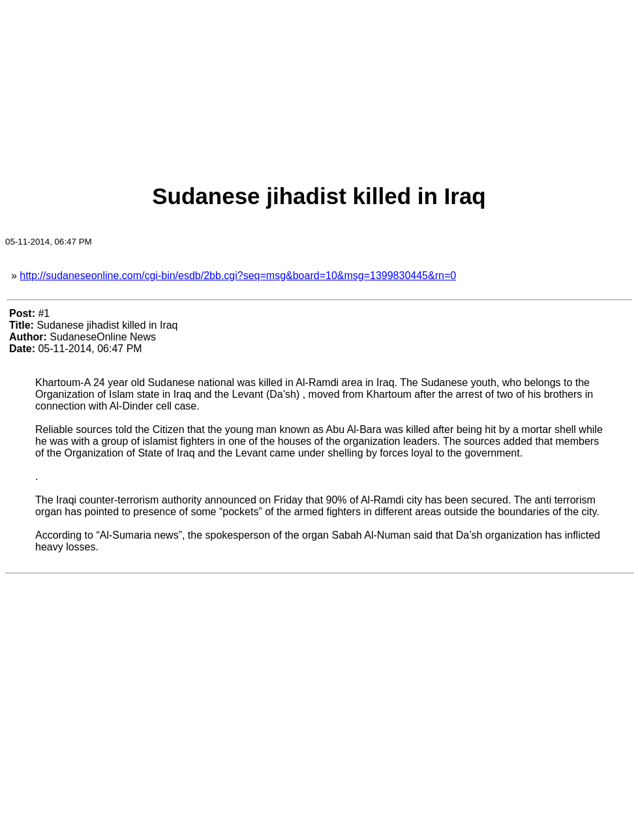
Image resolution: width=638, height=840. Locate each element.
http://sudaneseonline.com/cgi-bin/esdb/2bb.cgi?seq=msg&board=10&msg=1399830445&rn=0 (238, 276)
